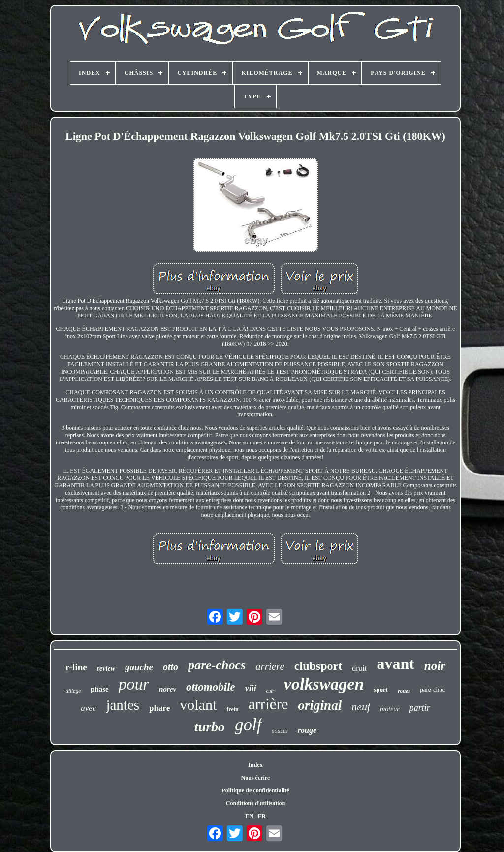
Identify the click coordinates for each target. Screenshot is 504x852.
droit (359, 668)
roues (404, 691)
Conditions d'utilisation (255, 803)
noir (435, 666)
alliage (73, 691)
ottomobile (211, 687)
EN (249, 816)
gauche (139, 667)
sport (381, 689)
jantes (123, 705)
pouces (280, 731)
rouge (307, 730)
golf (248, 725)
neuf (361, 707)
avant (395, 663)
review (106, 669)
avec (88, 708)
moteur (390, 709)
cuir (270, 691)
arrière (268, 704)
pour (134, 684)
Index (255, 765)
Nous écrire (256, 778)
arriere (270, 666)
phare (159, 708)
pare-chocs (217, 665)
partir (420, 708)
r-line (76, 667)
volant (198, 705)
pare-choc (432, 689)
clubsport (318, 666)
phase (100, 689)
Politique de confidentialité (255, 790)
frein (232, 709)
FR (262, 816)
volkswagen (324, 684)
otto (171, 667)
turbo (210, 727)
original (320, 705)
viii (251, 688)
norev (168, 689)
